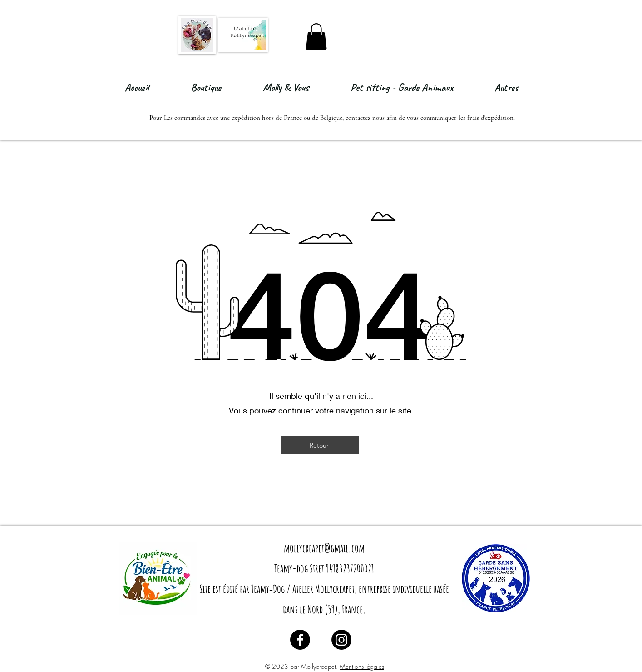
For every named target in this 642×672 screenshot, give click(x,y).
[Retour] (320, 445)
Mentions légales (362, 666)
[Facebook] (300, 640)
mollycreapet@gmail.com (324, 548)
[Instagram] (341, 640)
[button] (316, 37)
